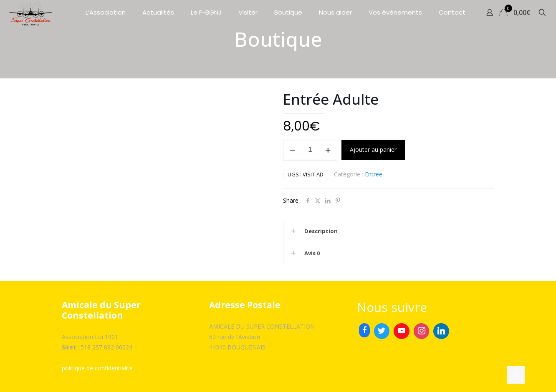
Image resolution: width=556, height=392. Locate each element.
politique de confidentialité (97, 368)
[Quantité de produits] (310, 150)
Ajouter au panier (373, 150)
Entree (374, 174)
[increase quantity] (328, 150)
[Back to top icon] (516, 375)
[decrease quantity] (292, 150)
